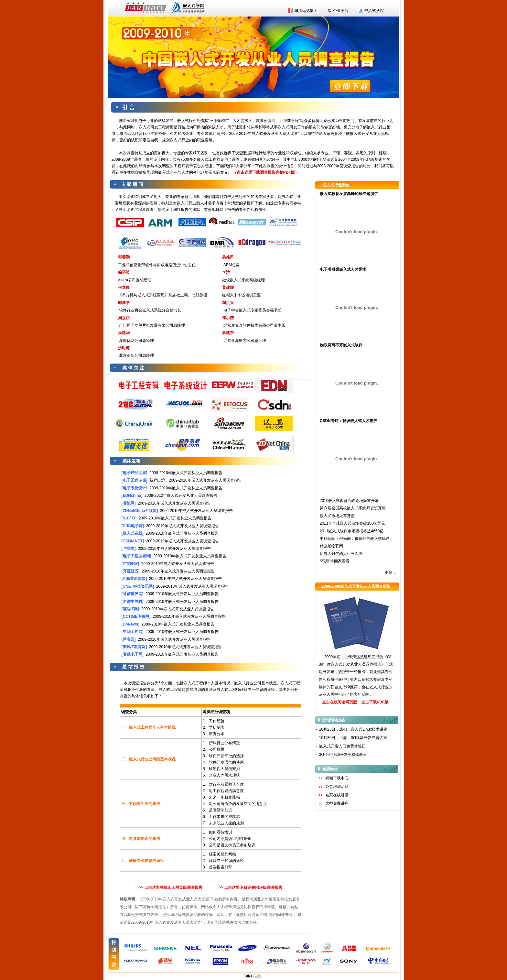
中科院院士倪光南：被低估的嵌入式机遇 (355, 539)
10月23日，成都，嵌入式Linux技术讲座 (353, 729)
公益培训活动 (337, 787)
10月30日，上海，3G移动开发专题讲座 (353, 738)
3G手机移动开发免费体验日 (343, 755)
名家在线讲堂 (337, 795)
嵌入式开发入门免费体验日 (342, 746)
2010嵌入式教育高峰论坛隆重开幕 (349, 501)
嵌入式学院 (374, 11)
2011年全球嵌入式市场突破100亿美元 (353, 523)
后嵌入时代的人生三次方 (341, 554)
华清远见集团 (306, 11)
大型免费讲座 (337, 803)
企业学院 (341, 11)
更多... (390, 572)
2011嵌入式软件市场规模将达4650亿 (352, 531)
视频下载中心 (337, 778)
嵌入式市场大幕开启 (337, 516)
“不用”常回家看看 (335, 561)
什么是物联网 (331, 546)
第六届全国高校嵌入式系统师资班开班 (353, 508)
